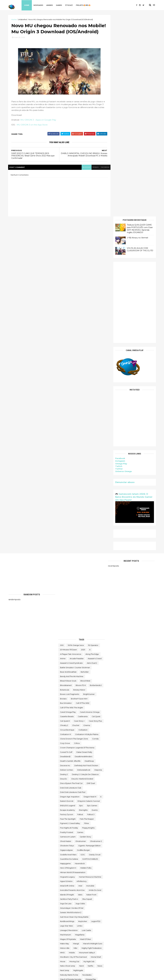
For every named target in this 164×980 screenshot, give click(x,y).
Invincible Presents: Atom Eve (72, 689)
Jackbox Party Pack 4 (69, 697)
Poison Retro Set (67, 795)
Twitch (118, 265)
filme (87, 622)
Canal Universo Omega (90, 510)
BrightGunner (89, 493)
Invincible (90, 684)
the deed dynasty (68, 876)
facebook (104, 174)
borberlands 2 (96, 484)
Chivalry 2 (64, 524)
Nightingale (78, 769)
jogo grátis (80, 702)
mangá (76, 742)
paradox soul (66, 791)
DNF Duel (91, 582)
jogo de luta (66, 702)
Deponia (98, 568)
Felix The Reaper (87, 617)
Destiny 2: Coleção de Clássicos (85, 573)
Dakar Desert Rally (84, 550)
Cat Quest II (65, 519)
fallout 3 (91, 613)
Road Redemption (68, 809)
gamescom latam (68, 635)
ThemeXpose (22, 977)
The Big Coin (65, 862)
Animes (50, 5)
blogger (85, 174)
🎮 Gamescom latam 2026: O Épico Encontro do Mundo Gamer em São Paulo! (133, 295)
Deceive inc (65, 564)
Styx (62, 845)
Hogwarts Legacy (67, 675)
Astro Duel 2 (92, 461)
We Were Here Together (88, 943)
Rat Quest (64, 804)
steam (97, 840)
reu (90, 804)
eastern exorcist (67, 600)
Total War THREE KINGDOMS (72, 907)
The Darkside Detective (70, 867)
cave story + (79, 519)
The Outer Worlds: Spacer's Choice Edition (78, 889)
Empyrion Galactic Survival (89, 600)
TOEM (95, 898)
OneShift (79, 782)
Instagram (120, 259)
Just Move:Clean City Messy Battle (74, 715)
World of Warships (86, 951)
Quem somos (66, 800)
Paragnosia (80, 791)
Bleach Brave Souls (68, 479)
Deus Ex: (64, 577)
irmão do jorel (95, 689)
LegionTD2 (96, 720)
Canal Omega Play (68, 510)
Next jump (65, 769)
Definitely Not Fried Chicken (86, 564)
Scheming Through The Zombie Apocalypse (79, 818)
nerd (81, 764)
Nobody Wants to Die (69, 773)
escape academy (67, 608)
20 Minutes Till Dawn (68, 448)
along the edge (92, 452)
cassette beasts (67, 515)
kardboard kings (67, 720)
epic (81, 604)
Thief (87, 893)
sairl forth (78, 813)
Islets (80, 693)
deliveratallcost (84, 568)
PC (90, 791)
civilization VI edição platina (87, 533)
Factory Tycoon (67, 613)
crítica (77, 542)
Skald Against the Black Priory (80, 822)
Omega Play (121, 262)
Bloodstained (66, 484)
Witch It (95, 947)
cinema (87, 524)
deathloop (89, 559)
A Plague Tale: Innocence (71, 452)
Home (27, 5)
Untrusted (83, 938)
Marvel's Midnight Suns (93, 742)
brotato (63, 497)
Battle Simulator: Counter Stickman (75, 466)
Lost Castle (86, 729)
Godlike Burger (83, 649)
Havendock (80, 662)
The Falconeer (86, 876)
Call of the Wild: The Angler (72, 506)
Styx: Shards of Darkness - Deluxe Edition (77, 849)
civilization (83, 528)
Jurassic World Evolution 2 (71, 711)
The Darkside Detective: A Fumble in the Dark (79, 871)
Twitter (119, 267)
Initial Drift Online (67, 684)
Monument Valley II (87, 751)
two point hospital (92, 925)
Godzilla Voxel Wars (68, 653)
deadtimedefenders (83, 555)
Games (59, 5)
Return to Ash (78, 804)
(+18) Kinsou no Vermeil (137, 36)
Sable (92, 809)
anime (63, 457)
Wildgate (84, 947)
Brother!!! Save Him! (79, 497)
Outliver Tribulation (68, 787)
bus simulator (66, 502)
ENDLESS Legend (68, 604)
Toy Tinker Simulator (85, 916)
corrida (95, 537)
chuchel (76, 524)
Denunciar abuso (124, 281)
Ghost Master (66, 640)
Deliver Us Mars (67, 568)
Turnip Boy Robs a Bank (70, 925)
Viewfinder (96, 938)
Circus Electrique (67, 528)
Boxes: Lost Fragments (70, 493)
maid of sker (86, 738)
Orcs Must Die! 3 (94, 782)
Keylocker (83, 720)
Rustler (83, 809)
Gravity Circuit (95, 653)
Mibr (75, 747)
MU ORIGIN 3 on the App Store (33, 131)
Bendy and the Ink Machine (72, 475)
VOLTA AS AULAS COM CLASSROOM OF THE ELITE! (140, 48)
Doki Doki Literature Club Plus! (73, 591)
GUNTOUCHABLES (90, 657)
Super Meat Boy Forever (88, 853)
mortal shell (96, 755)
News (100, 764)
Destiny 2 (64, 573)
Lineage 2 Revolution (69, 729)
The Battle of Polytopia (83, 858)
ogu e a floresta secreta (71, 778)
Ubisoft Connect (77, 929)
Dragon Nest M (90, 595)
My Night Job (89, 760)
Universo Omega (123, 270)
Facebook (120, 257)
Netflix (91, 764)
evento (95, 608)
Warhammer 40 (67, 943)
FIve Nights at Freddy (69, 626)
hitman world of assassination (73, 671)
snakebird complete (69, 831)
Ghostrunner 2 (96, 640)
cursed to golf (66, 550)
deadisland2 (65, 555)
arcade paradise (77, 457)
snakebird (78, 827)
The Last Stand (66, 880)
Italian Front (91, 693)
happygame (65, 662)
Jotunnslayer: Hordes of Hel (72, 706)
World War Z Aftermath (84, 956)
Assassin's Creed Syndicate (71, 461)
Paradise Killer (86, 787)
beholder (85, 470)
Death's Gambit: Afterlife (70, 559)
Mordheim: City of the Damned (73, 755)
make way (64, 742)
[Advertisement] (134, 101)
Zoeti (62, 960)
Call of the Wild (83, 502)
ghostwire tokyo (67, 644)
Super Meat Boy (67, 853)
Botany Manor (79, 488)
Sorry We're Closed (68, 840)
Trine (100, 916)
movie (63, 760)
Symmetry (64, 858)
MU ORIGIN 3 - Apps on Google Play (39, 126)
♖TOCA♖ (69, 5)
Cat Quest (96, 515)
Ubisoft (63, 929)
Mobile (72, 751)
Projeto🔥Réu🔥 (84, 5)
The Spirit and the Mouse (71, 893)
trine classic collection (70, 920)
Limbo (80, 724)
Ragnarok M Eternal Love (87, 800)
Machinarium (65, 733)
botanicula (65, 488)
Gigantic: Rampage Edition (89, 644)
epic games (92, 604)
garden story (85, 635)
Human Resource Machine (90, 675)
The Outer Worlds (67, 885)
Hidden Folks (86, 666)
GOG (83, 653)
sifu (62, 822)
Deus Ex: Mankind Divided (82, 577)
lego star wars (66, 724)
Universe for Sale (88, 934)
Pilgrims (99, 791)
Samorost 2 (91, 813)
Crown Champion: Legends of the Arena (77, 546)
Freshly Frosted (67, 631)
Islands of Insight (67, 693)
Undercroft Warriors (68, 934)
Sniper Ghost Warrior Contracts (73, 836)
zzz (70, 960)
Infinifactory (82, 680)
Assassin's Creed (95, 457)
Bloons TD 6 (81, 484)
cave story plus (95, 519)
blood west (85, 479)
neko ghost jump (68, 764)
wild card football (68, 947)
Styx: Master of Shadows (78, 845)
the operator (82, 880)
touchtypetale (66, 916)
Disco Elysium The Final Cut (71, 582)
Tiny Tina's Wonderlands (70, 898)
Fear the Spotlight (68, 617)
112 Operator (93, 444)
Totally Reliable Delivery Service (73, 911)
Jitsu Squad (87, 697)
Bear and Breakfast (68, 470)
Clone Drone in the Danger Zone (74, 537)
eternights (83, 608)
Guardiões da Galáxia (69, 657)
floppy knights (88, 626)
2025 (83, 448)
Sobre (93, 836)
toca (86, 898)
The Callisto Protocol (84, 862)
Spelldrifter (85, 840)
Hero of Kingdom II (68, 666)
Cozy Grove (65, 542)
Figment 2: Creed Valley (70, 622)
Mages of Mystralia (68, 738)
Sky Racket (65, 827)
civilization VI (65, 533)
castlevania (83, 515)
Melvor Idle (65, 747)
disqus (94, 174)
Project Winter (85, 795)
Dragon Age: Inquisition (70, 595)
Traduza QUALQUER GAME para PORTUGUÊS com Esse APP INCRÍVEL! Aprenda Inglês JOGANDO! (139, 27)
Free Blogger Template (37, 977)
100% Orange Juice (76, 444)
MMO (62, 751)
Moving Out (74, 760)
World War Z (65, 956)
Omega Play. (65, 782)
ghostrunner (81, 640)
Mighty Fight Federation (92, 747)
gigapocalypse (66, 649)
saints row (65, 813)
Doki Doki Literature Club (71, 586)
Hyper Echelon (66, 680)
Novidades (39, 5)
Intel (80, 684)
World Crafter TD (67, 951)
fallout (80, 613)
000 (62, 444)
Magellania (80, 733)
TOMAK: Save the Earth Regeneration (76, 902)
